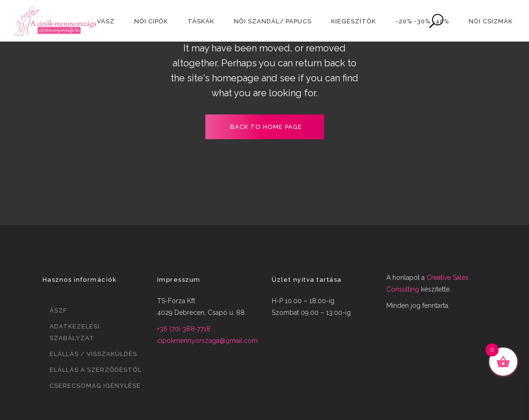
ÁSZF (58, 310)
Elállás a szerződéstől (96, 370)
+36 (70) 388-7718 (184, 329)
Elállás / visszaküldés (93, 354)
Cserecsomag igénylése (95, 386)
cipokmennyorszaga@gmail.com (207, 341)
